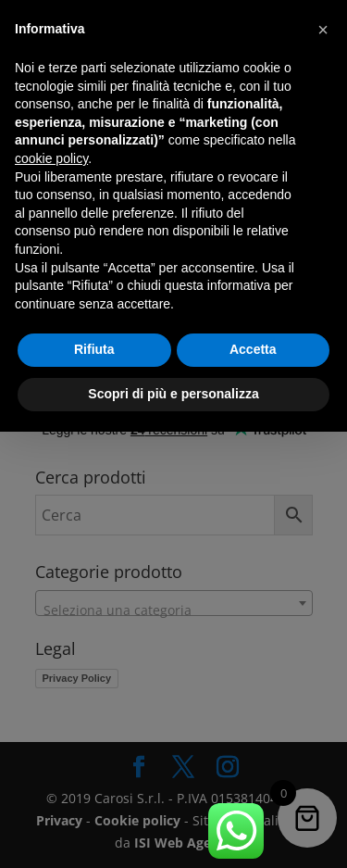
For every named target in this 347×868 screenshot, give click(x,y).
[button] (323, 30)
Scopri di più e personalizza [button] (173, 394)
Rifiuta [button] (94, 349)
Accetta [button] (253, 349)
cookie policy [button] (51, 158)
